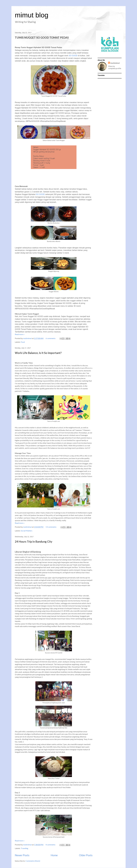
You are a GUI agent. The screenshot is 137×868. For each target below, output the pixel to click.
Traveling (24, 848)
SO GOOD (73, 56)
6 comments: (51, 338)
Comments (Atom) (33, 861)
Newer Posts (22, 855)
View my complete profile (115, 67)
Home (54, 855)
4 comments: (51, 845)
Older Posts (86, 855)
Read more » (20, 334)
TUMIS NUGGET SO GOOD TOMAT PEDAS (42, 37)
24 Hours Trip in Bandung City (34, 542)
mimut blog (32, 15)
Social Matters (27, 531)
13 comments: (51, 527)
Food (23, 342)
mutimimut (115, 63)
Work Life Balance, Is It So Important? (38, 353)
